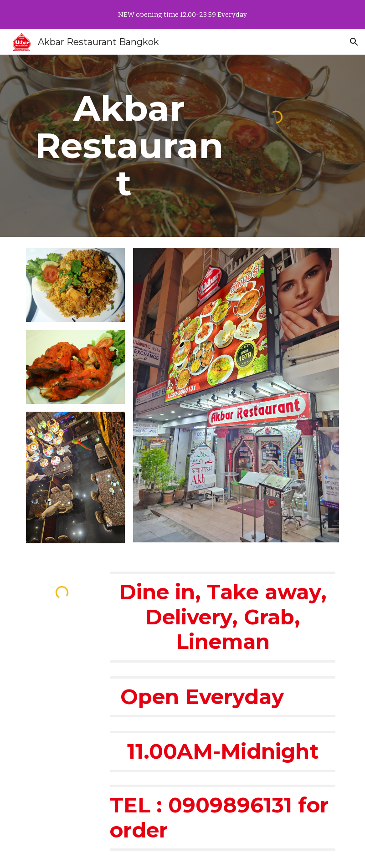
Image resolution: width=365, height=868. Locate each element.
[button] (354, 42)
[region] (182, 15)
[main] (129, 146)
